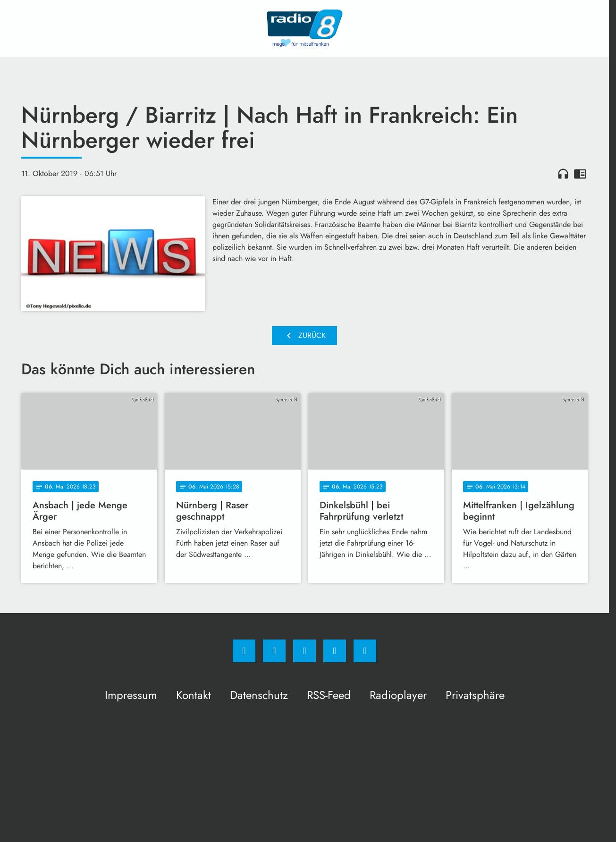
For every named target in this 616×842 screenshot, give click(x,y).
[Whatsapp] (304, 651)
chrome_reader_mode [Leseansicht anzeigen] (580, 174)
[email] (365, 651)
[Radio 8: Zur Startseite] (304, 28)
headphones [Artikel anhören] (563, 174)
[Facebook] (244, 651)
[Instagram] (274, 651)
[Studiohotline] (335, 651)
